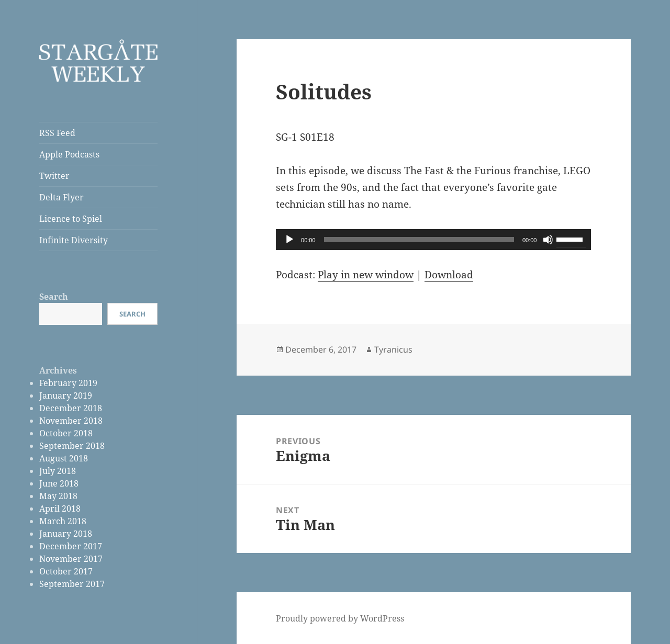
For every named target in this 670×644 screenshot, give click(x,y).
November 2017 (71, 559)
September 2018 (72, 446)
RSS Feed (57, 133)
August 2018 (64, 458)
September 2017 (72, 584)
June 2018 (59, 483)
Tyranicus (393, 349)
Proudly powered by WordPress (340, 618)
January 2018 (66, 534)
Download (449, 275)
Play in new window (366, 275)
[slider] (419, 240)
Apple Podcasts (69, 154)
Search (54, 297)
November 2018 (71, 421)
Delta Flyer (62, 197)
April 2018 (60, 509)
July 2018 (58, 471)
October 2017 (66, 571)
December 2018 (71, 408)
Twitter (54, 176)
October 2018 (66, 433)
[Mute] (548, 240)
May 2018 (58, 496)
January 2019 (66, 396)
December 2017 (71, 546)
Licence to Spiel (71, 219)
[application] (433, 240)
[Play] (289, 240)
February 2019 (68, 383)
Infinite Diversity (74, 240)
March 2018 (63, 521)
